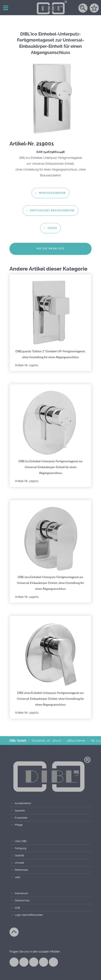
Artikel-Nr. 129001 (27, 365)
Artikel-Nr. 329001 (27, 713)
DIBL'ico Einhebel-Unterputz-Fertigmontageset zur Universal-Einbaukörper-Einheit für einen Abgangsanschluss (51, 467)
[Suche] (83, 10)
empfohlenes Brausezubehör (52, 211)
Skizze (52, 228)
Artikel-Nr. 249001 (27, 597)
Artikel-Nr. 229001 (27, 481)
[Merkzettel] (94, 10)
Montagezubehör (52, 193)
